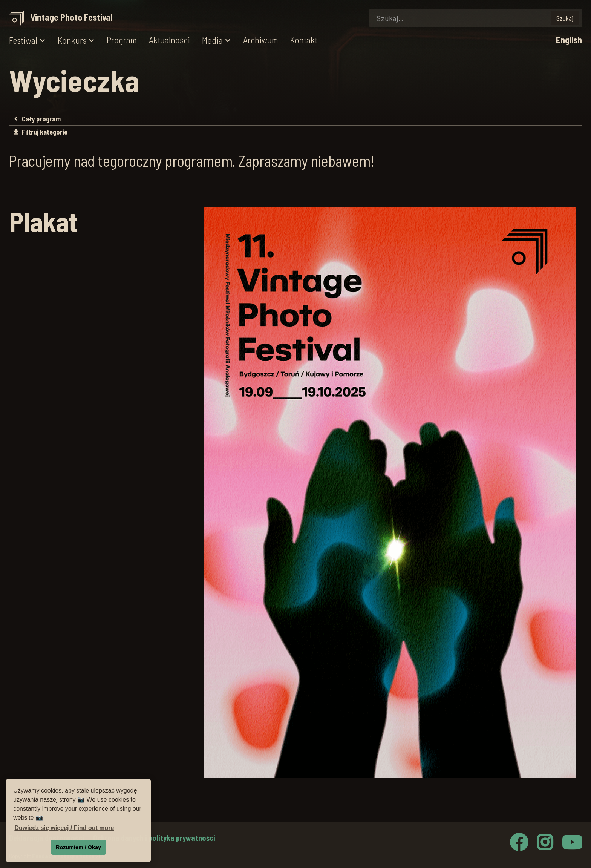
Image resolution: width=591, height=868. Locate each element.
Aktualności (169, 40)
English (569, 40)
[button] (27, 41)
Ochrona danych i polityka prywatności (154, 838)
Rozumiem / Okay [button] (78, 847)
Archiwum (261, 40)
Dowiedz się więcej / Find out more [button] (64, 828)
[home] (64, 18)
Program (122, 40)
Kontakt (304, 40)
